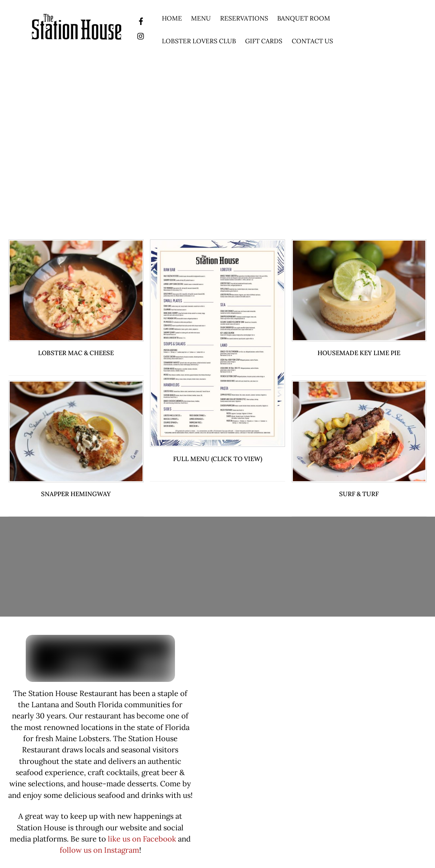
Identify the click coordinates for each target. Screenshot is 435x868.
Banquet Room (304, 18)
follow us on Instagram (99, 850)
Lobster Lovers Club (199, 41)
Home (172, 18)
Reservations (244, 18)
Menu (201, 18)
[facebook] (141, 20)
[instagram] (141, 35)
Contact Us (312, 41)
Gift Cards (264, 41)
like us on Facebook (142, 839)
